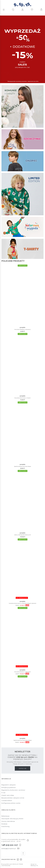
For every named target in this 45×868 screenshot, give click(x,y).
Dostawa (4, 824)
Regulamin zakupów (9, 785)
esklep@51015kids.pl (9, 849)
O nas (3, 793)
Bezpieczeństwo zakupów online (13, 798)
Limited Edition (7, 801)
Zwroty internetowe (8, 821)
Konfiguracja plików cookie (11, 803)
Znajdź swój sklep (8, 795)
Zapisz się (23, 768)
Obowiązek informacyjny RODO (12, 819)
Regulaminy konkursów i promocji (13, 790)
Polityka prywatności (9, 787)
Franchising (6, 826)
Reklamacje (5, 816)
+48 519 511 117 (10, 845)
